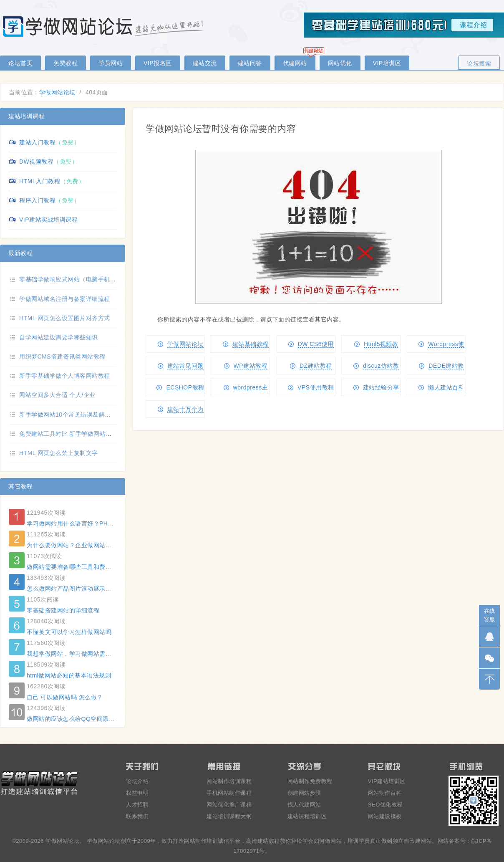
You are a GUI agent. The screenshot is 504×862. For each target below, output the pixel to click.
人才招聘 (137, 805)
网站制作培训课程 (229, 781)
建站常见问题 (185, 366)
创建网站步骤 (304, 793)
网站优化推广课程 (229, 805)
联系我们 (137, 816)
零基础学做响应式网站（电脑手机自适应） (77, 279)
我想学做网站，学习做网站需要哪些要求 (81, 654)
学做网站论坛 (57, 92)
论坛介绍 (137, 781)
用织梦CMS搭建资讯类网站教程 (62, 356)
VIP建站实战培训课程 (48, 220)
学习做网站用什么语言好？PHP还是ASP (82, 523)
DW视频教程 (36, 162)
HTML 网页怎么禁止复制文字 (59, 453)
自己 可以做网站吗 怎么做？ (65, 697)
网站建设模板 (385, 816)
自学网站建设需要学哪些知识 (59, 337)
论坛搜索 (479, 63)
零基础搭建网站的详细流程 (63, 610)
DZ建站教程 (316, 366)
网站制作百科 (385, 793)
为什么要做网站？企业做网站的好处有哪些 (84, 545)
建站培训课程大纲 (229, 816)
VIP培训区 (387, 63)
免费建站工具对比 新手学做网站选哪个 (72, 434)
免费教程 (66, 63)
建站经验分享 (381, 387)
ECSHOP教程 (185, 387)
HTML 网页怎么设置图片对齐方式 (65, 318)
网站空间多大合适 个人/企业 (57, 395)
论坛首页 (20, 63)
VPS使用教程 (316, 387)
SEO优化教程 (385, 805)
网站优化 (340, 63)
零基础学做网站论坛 (104, 26)
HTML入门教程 (40, 181)
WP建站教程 (251, 366)
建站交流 (205, 63)
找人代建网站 (304, 805)
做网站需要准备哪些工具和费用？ (72, 567)
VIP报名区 (158, 63)
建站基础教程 (251, 344)
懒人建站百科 (446, 387)
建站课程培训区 (307, 816)
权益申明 (137, 793)
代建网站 (295, 63)
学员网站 (111, 63)
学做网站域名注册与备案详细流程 (65, 299)
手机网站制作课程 (229, 793)
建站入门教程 (37, 142)
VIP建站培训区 (387, 781)
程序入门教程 (37, 200)
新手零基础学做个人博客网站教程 (65, 376)
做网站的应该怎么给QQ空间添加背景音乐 (83, 719)
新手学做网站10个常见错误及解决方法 (71, 415)
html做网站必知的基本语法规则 (69, 675)
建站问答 (250, 63)
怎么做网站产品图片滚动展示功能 (72, 589)
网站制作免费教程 (310, 781)
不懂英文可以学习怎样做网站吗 (69, 632)
